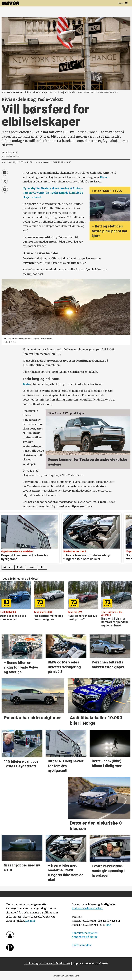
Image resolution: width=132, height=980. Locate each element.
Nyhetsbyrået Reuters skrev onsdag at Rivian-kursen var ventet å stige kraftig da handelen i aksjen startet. (53, 193)
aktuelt (8, 567)
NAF (108, 925)
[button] (130, 585)
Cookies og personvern (39, 964)
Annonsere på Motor (84, 937)
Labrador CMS (62, 964)
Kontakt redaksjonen (85, 933)
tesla (20, 567)
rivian (31, 567)
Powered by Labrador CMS (66, 976)
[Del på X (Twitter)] (5, 181)
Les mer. (30, 921)
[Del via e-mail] (5, 190)
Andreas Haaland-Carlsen (88, 909)
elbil (43, 567)
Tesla (26, 384)
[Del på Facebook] (5, 173)
